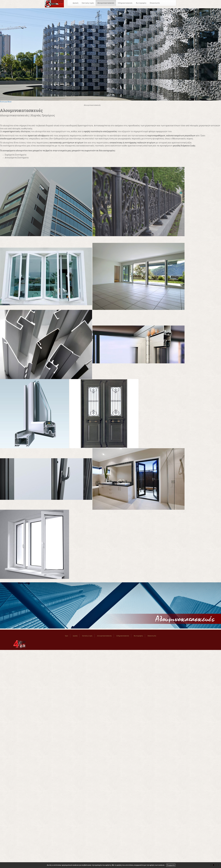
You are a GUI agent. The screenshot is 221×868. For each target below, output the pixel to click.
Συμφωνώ (171, 865)
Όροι (67, 636)
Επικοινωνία (155, 3)
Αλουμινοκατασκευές (106, 3)
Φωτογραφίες (141, 3)
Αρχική (75, 3)
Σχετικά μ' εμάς (88, 3)
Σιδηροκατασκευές (125, 3)
